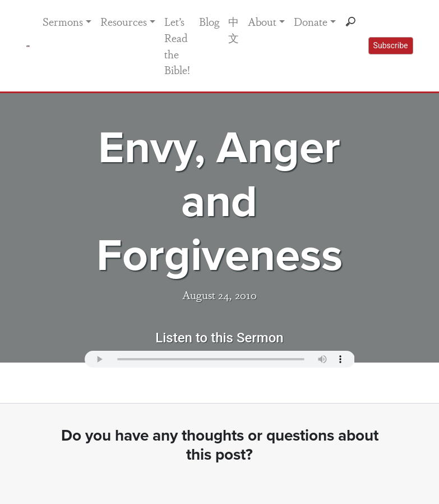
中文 (234, 29)
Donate (311, 21)
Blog (209, 21)
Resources (124, 21)
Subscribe (391, 45)
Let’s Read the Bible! (177, 45)
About (262, 21)
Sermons (63, 21)
